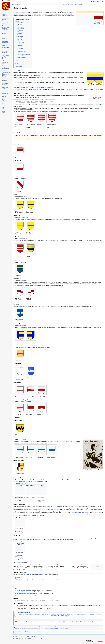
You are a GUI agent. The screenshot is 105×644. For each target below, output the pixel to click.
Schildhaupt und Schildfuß (92, 622)
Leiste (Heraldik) (24, 196)
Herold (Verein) (41, 575)
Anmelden (102, 1)
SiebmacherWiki (5, 78)
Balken (21, 622)
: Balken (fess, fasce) (24, 590)
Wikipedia (53, 627)
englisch (15, 110)
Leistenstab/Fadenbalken (73, 622)
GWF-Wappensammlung (5, 65)
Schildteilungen (21, 613)
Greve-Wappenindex (5, 68)
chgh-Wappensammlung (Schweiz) (6, 73)
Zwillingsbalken (23, 239)
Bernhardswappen (24, 483)
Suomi (3, 103)
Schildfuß (80, 622)
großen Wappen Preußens (80, 513)
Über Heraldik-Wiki (22, 641)
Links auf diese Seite (6, 27)
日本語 (3, 109)
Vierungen (68, 614)
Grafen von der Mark (28, 508)
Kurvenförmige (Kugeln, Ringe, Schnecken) (82, 614)
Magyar (3, 107)
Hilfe (3, 21)
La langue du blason (5, 82)
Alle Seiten (4, 14)
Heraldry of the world (6, 70)
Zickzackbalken (23, 422)
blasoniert (67, 89)
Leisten (46, 241)
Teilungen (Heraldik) (37, 632)
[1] (28, 139)
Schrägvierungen (60, 617)
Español (3, 102)
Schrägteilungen (92, 614)
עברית (3, 106)
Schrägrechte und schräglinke (60, 615)
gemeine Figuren (46, 87)
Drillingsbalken (23, 263)
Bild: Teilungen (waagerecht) (16, 623)
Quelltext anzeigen (70, 4)
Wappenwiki (4, 77)
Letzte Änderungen (5, 22)
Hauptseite (4, 13)
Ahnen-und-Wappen (5, 43)
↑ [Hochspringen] (17, 605)
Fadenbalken (43, 622)
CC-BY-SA (29, 639)
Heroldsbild (23, 13)
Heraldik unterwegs (5, 93)
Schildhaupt (84, 622)
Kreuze (72, 614)
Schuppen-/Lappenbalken (26, 402)
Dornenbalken (23, 384)
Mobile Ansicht (36, 641)
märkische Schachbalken (57, 507)
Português (4, 110)
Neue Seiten (4, 20)
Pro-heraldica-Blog (5, 83)
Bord (27, 86)
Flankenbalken (23, 325)
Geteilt (60, 622)
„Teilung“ (15, 17)
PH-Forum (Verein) (5, 47)
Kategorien (16, 632)
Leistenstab (18, 219)
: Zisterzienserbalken (24, 592)
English (3, 101)
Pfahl (45, 327)
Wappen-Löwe (4, 59)
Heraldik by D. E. (5, 87)
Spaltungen (44, 614)
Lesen (64, 4)
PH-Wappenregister (5, 67)
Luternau (97, 470)
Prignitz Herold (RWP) (6, 51)
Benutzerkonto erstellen (95, 1)
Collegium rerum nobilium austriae (5, 46)
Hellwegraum (87, 508)
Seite (13, 4)
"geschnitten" (53, 81)
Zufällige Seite (4, 16)
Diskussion (18, 4)
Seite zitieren (4, 36)
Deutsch (3, 100)
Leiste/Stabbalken (19, 585)
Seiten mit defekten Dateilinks (25, 632)
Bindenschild (27, 538)
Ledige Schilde (21, 614)
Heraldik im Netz (5, 41)
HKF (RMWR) (4, 57)
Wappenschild (38, 77)
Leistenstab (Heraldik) (25, 217)
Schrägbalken (23, 179)
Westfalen (36, 508)
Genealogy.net (4, 44)
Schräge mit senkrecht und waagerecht (60, 618)
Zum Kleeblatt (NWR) (6, 54)
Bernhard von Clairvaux (27, 481)
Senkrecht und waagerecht (61, 614)
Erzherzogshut (18, 554)
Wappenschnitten (55, 86)
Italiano (3, 105)
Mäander (47, 565)
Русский (3, 111)
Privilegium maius (18, 555)
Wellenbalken (23, 365)
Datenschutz (15, 641)
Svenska (3, 113)
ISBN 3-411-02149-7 (55, 600)
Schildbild (20, 75)
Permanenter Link (5, 33)
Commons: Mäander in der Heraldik (24, 593)
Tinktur (25, 14)
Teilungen (26, 97)
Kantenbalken (23, 280)
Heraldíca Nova (5, 85)
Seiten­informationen (5, 35)
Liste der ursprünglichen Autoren (57, 628)
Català (3, 98)
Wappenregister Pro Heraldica (5, 75)
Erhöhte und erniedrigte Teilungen (34, 622)
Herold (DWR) (4, 53)
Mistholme (4, 89)
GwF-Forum (4, 40)
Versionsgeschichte (78, 4)
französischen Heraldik (21, 565)
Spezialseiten (4, 31)
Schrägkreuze (98, 614)
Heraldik (17, 13)
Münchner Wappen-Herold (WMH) (5, 56)
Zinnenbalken (23, 440)
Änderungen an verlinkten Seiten (5, 29)
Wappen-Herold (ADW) (6, 60)
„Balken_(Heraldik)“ (35, 627)
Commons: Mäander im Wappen (23, 595)
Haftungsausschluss (29, 641)
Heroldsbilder (38, 87)
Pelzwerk (26, 614)
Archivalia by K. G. (5, 86)
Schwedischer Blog (5, 90)
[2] (43, 481)
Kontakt (3, 23)
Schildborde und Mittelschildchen (34, 614)
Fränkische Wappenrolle (6, 71)
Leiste (17, 198)
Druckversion (4, 32)
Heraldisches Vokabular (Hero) (6, 92)
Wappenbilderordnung (28, 575)
